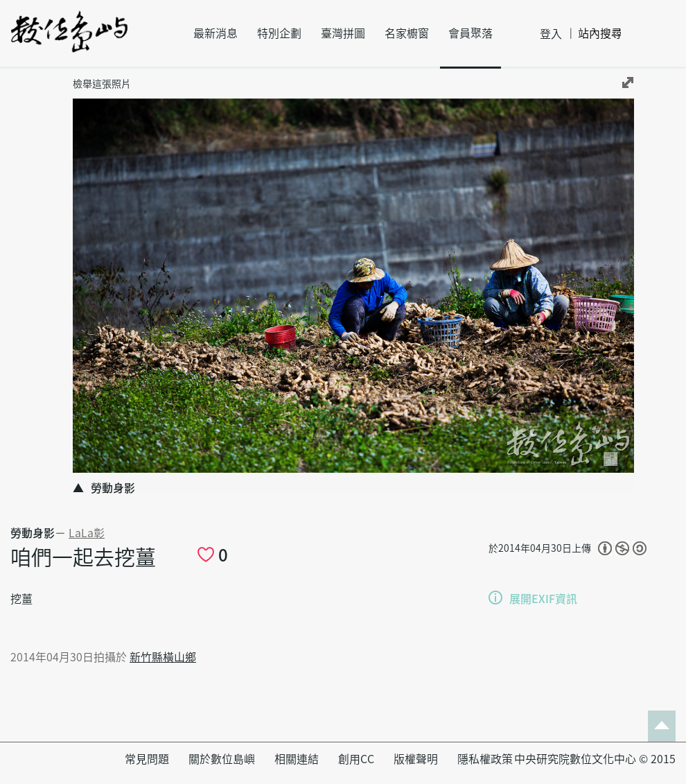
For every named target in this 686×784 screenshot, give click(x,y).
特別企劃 (279, 33)
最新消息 (216, 33)
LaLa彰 (87, 533)
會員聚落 (470, 33)
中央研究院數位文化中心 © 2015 (595, 759)
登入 (551, 34)
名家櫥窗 (407, 33)
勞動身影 (33, 533)
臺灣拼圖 (343, 33)
